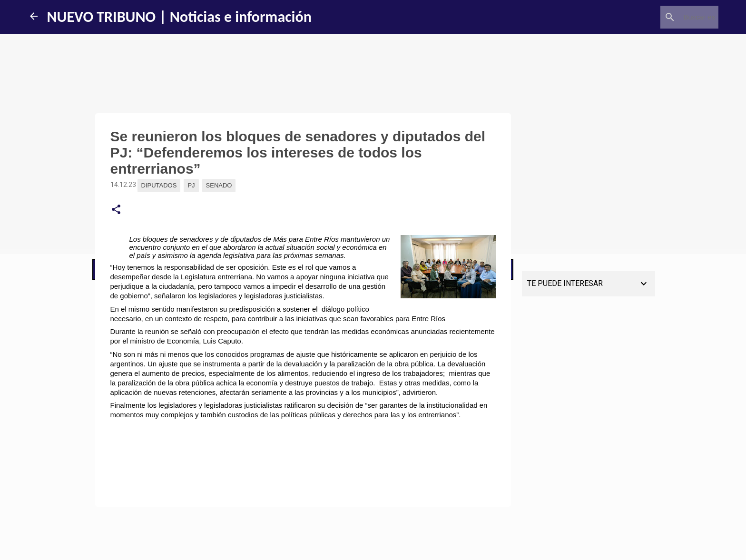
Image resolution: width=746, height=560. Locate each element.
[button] (116, 210)
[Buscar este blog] (668, 17)
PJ (191, 185)
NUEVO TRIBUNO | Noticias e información (179, 17)
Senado (219, 185)
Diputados (159, 185)
